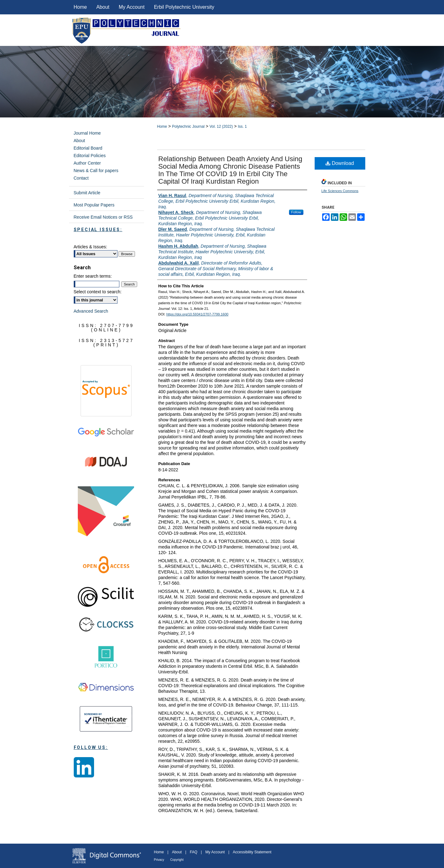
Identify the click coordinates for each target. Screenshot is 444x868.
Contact (81, 178)
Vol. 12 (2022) (221, 126)
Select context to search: (98, 292)
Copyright (177, 860)
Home (162, 126)
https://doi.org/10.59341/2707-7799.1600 (197, 314)
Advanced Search (91, 311)
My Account (215, 852)
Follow (296, 212)
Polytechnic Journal (188, 126)
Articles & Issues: (90, 247)
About (80, 141)
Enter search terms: (93, 276)
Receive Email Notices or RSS (103, 217)
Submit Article (87, 193)
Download (340, 163)
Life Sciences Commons (340, 191)
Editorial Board (88, 148)
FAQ (193, 852)
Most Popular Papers (94, 205)
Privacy (159, 860)
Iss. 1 (242, 126)
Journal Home (87, 133)
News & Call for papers (96, 171)
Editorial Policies (90, 156)
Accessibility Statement (252, 852)
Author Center (87, 163)
